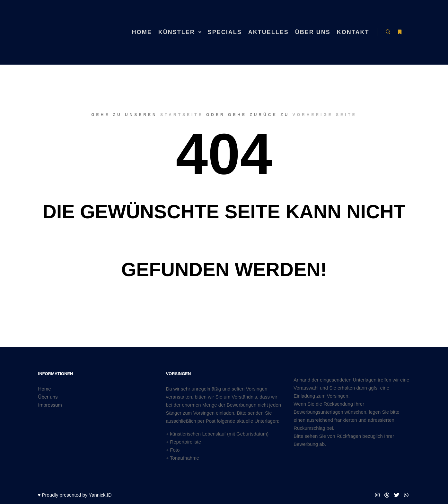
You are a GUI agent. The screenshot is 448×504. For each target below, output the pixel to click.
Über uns (48, 397)
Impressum (50, 405)
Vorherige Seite (325, 115)
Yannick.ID (100, 495)
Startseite (182, 115)
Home (45, 389)
